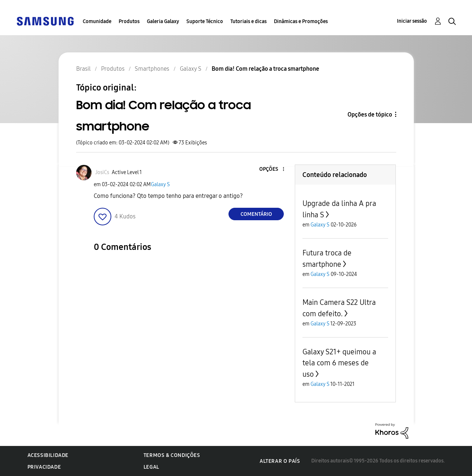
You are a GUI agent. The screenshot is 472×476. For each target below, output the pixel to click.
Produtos (129, 21)
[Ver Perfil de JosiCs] (102, 172)
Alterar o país (280, 461)
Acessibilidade (48, 455)
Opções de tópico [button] (370, 115)
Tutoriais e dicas (248, 21)
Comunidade (97, 21)
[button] (271, 169)
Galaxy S (160, 185)
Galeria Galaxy (163, 21)
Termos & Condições (172, 455)
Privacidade (44, 467)
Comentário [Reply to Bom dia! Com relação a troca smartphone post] (256, 214)
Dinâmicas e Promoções (301, 21)
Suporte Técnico (205, 21)
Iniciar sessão (412, 21)
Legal (151, 467)
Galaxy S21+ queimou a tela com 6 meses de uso (339, 363)
